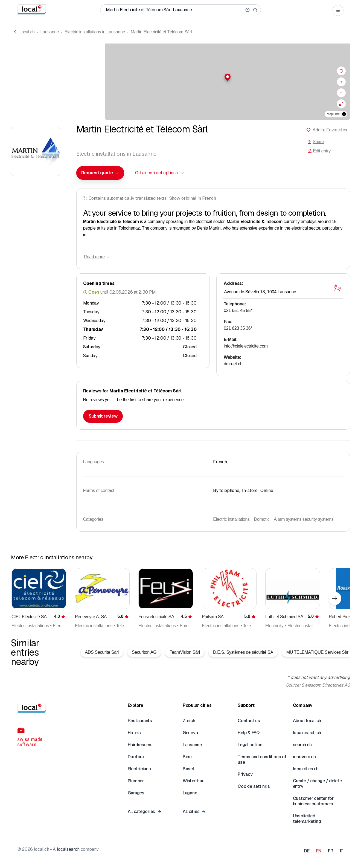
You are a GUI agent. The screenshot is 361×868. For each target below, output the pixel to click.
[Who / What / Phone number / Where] (174, 10)
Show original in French (193, 198)
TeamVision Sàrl (185, 652)
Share (315, 142)
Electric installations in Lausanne (95, 32)
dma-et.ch (233, 364)
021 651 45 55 (238, 310)
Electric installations (231, 519)
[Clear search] (248, 10)
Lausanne (50, 32)
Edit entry (319, 151)
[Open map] (337, 288)
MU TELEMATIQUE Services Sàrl (318, 652)
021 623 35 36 (238, 328)
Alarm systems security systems (304, 519)
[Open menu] (338, 10)
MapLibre (333, 114)
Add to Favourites (330, 130)
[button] (180, 77)
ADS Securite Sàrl (102, 652)
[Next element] (335, 598)
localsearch (68, 849)
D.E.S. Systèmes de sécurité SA (243, 652)
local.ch (28, 32)
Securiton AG (144, 652)
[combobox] (100, 173)
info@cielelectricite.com (246, 346)
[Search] (255, 10)
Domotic (262, 519)
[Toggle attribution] (344, 114)
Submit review (103, 416)
